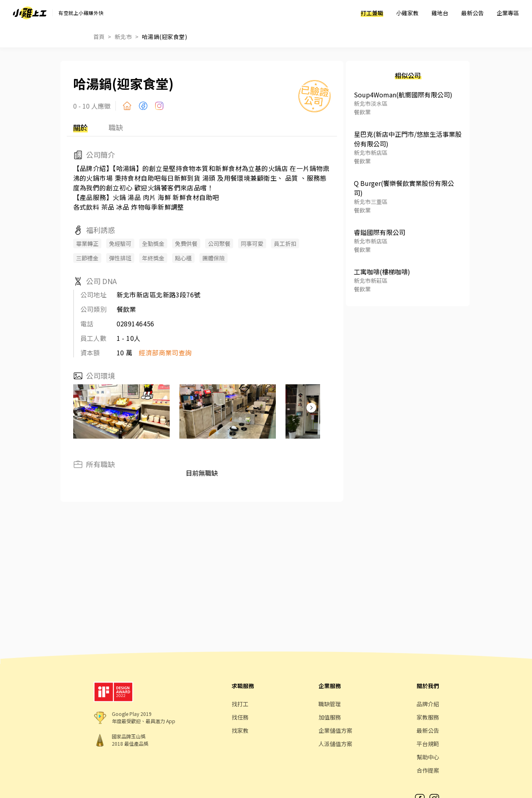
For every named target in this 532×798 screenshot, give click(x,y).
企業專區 (508, 13)
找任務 (240, 717)
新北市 (123, 37)
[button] (311, 408)
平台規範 (428, 744)
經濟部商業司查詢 (165, 353)
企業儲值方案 (335, 730)
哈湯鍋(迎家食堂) (164, 37)
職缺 (116, 127)
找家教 (240, 730)
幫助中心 (428, 757)
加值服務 (330, 717)
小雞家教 (407, 13)
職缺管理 (330, 704)
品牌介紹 (428, 704)
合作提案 (428, 770)
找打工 (240, 704)
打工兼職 (372, 13)
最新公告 (472, 13)
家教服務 (428, 717)
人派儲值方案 (335, 744)
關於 (80, 127)
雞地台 (440, 13)
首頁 (99, 37)
